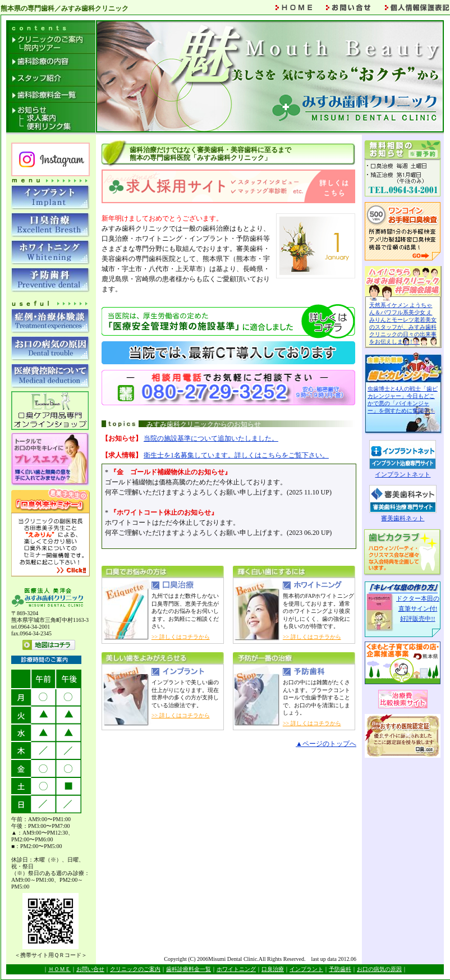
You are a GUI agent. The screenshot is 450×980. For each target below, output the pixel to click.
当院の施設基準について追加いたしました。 (211, 438)
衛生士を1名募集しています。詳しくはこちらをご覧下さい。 (236, 455)
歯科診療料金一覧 (189, 969)
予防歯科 (340, 969)
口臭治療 (273, 969)
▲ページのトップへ (326, 744)
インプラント (306, 969)
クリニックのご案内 (135, 969)
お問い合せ (90, 969)
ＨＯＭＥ (59, 969)
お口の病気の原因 (379, 969)
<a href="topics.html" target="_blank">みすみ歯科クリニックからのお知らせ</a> (229, 506)
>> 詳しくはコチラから (181, 637)
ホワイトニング (236, 969)
